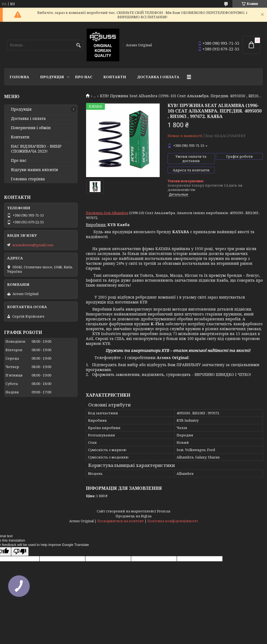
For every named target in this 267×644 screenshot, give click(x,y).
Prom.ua (164, 511)
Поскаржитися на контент (121, 521)
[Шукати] (78, 45)
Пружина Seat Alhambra (107, 213)
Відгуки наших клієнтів (34, 170)
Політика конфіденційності (173, 521)
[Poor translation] (20, 552)
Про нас (84, 77)
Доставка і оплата (158, 77)
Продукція (52, 77)
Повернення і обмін (31, 128)
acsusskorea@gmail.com (33, 245)
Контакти (115, 77)
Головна (19, 77)
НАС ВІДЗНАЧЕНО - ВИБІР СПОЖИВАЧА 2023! (36, 149)
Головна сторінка (28, 179)
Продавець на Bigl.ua (133, 516)
